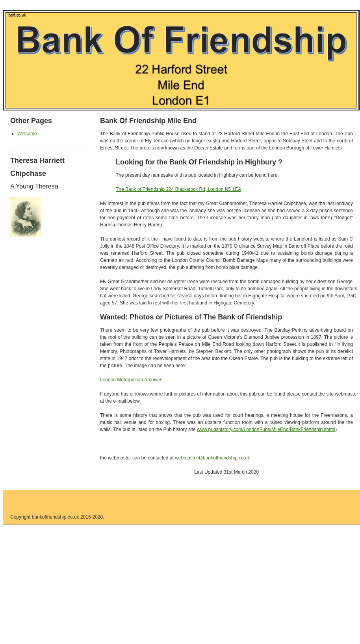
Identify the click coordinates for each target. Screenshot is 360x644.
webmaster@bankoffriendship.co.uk (212, 458)
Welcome (27, 134)
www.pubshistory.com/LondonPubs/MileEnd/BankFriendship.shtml (266, 429)
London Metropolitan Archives (131, 380)
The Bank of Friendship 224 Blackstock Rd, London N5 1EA (178, 189)
